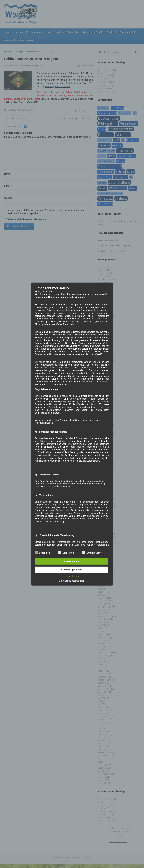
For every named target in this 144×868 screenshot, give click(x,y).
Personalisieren (72, 576)
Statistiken (66, 552)
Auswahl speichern (71, 570)
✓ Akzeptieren (71, 561)
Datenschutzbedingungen (72, 581)
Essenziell (42, 552)
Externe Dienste (93, 552)
